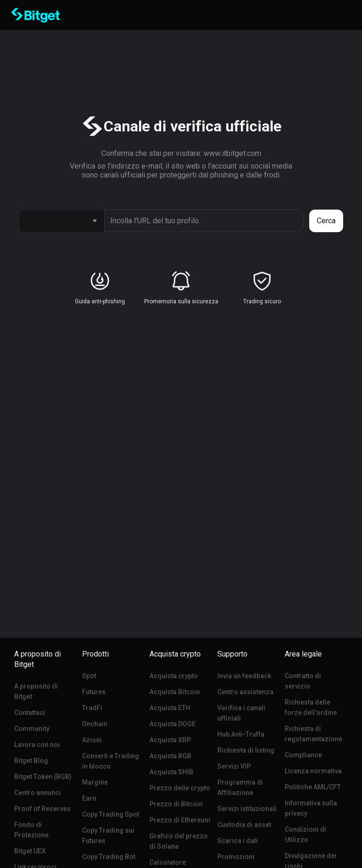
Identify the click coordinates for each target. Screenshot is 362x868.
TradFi (92, 708)
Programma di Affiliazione (240, 787)
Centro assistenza (245, 692)
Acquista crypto (174, 676)
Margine (95, 782)
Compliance (303, 755)
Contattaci (30, 713)
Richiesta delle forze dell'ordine (311, 707)
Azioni (92, 740)
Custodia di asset (244, 825)
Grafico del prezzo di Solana (179, 841)
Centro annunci (37, 793)
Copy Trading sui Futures (108, 836)
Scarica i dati (238, 841)
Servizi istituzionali (247, 809)
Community (32, 729)
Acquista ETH (170, 708)
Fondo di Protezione (31, 830)
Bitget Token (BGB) (43, 777)
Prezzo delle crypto (180, 788)
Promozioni (236, 857)
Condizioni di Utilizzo (305, 835)
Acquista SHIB (171, 772)
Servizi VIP (234, 766)
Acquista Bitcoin (175, 692)
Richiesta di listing (246, 750)
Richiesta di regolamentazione (313, 734)
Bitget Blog (31, 761)
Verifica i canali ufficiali (241, 713)
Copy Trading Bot (109, 857)
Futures (94, 692)
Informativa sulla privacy (311, 808)
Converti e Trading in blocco (111, 761)
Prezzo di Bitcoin (176, 804)
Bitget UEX (30, 851)
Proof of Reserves (42, 809)
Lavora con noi (37, 745)
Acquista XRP (170, 740)
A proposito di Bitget (36, 691)
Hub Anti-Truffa (241, 734)
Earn (89, 798)
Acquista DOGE (173, 724)
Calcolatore (168, 862)
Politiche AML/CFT (313, 787)
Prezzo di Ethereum (180, 820)
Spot (89, 676)
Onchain (95, 724)
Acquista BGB (170, 756)
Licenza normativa (313, 771)
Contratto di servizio (303, 681)
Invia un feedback (244, 676)
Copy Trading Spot (111, 814)
